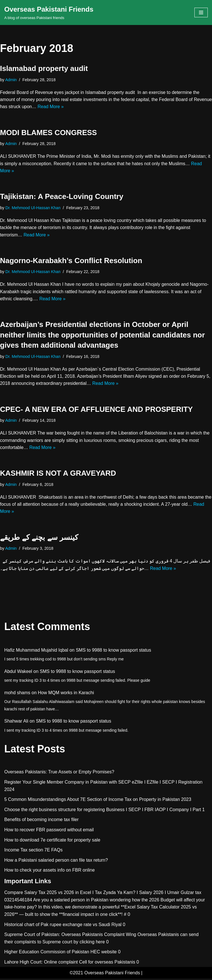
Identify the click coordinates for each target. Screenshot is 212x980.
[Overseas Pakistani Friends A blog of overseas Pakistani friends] (49, 12)
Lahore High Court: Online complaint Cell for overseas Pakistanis (70, 963)
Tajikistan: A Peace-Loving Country (62, 197)
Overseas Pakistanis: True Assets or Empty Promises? (59, 774)
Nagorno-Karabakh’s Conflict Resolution (71, 261)
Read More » (71, 107)
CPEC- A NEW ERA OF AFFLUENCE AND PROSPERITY (96, 410)
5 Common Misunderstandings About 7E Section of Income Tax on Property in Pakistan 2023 (98, 801)
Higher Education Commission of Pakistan (47, 953)
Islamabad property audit (44, 68)
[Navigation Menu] (201, 12)
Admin (11, 80)
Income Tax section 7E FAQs (33, 851)
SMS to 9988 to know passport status (114, 651)
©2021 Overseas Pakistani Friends (105, 974)
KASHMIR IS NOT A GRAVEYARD (58, 474)
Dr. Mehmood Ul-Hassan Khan (33, 208)
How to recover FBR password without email (49, 831)
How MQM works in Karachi (66, 694)
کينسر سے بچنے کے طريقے (39, 539)
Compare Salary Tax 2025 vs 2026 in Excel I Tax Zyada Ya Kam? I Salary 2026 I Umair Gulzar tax (103, 894)
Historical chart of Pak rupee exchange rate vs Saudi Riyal (63, 926)
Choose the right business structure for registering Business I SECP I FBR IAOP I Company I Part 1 (105, 811)
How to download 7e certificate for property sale (52, 841)
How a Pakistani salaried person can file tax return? (56, 862)
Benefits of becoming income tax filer (41, 821)
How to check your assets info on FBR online (49, 872)
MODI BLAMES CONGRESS (48, 133)
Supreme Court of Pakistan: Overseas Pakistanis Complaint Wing (70, 936)
